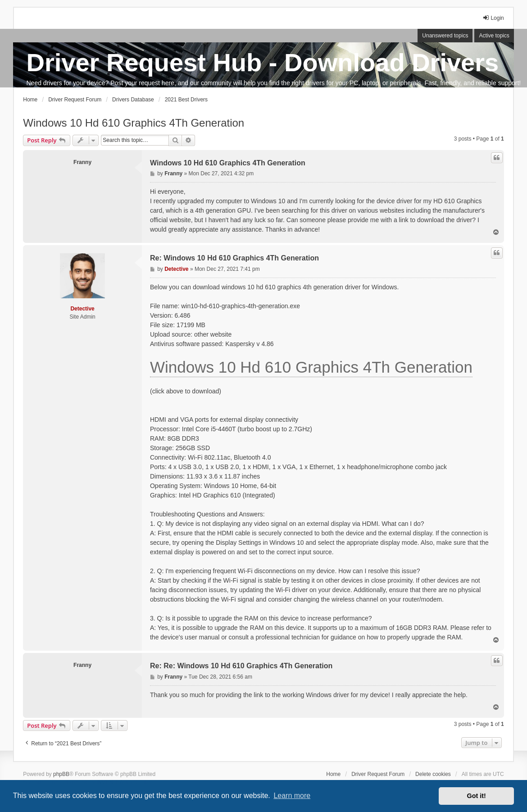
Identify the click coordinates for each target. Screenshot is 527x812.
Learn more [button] (292, 796)
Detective (82, 309)
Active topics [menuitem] (494, 36)
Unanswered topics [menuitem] (445, 36)
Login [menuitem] (493, 18)
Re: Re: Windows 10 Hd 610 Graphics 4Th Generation (241, 666)
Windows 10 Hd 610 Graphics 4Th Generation (134, 123)
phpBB (61, 774)
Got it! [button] (477, 796)
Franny (82, 162)
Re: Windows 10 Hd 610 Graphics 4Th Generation (234, 258)
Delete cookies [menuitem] (433, 774)
